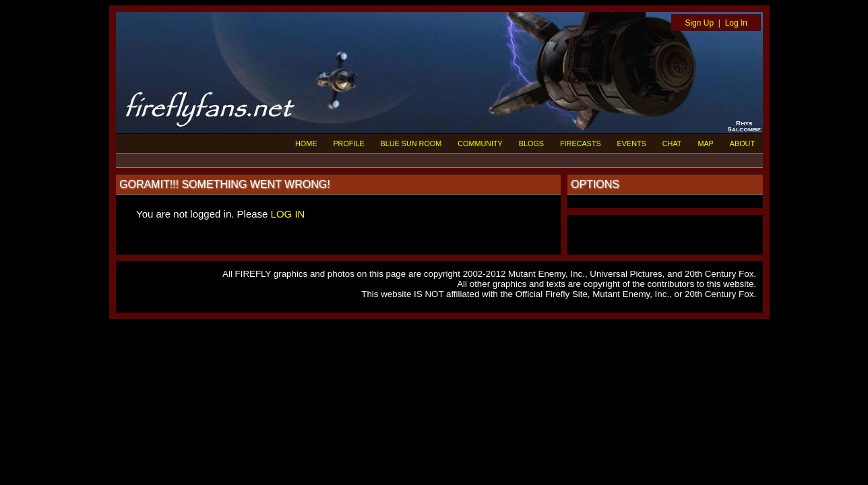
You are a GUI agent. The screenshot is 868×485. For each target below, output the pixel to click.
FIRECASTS (581, 143)
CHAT (672, 143)
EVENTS (632, 143)
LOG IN (288, 214)
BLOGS (531, 143)
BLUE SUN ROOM (411, 143)
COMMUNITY (480, 143)
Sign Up (699, 23)
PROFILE (348, 143)
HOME (306, 143)
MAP (705, 143)
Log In (736, 23)
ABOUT (742, 143)
